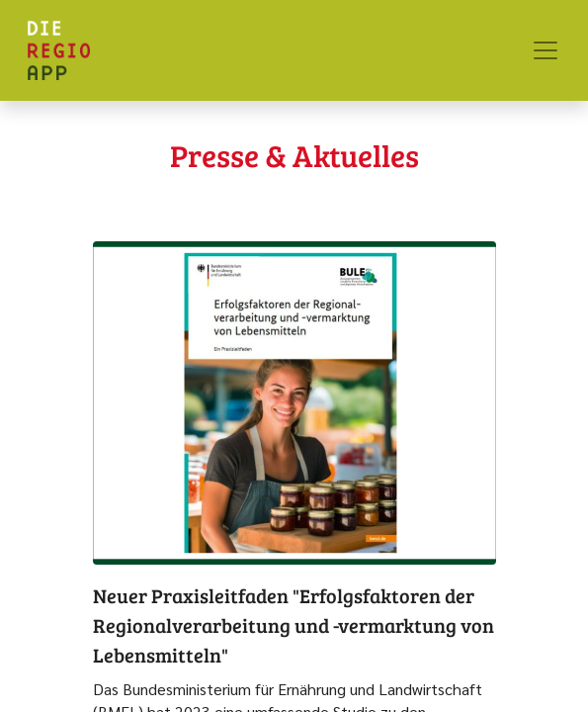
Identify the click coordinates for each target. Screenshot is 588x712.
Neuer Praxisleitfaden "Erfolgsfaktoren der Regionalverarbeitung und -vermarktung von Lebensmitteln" (294, 625)
